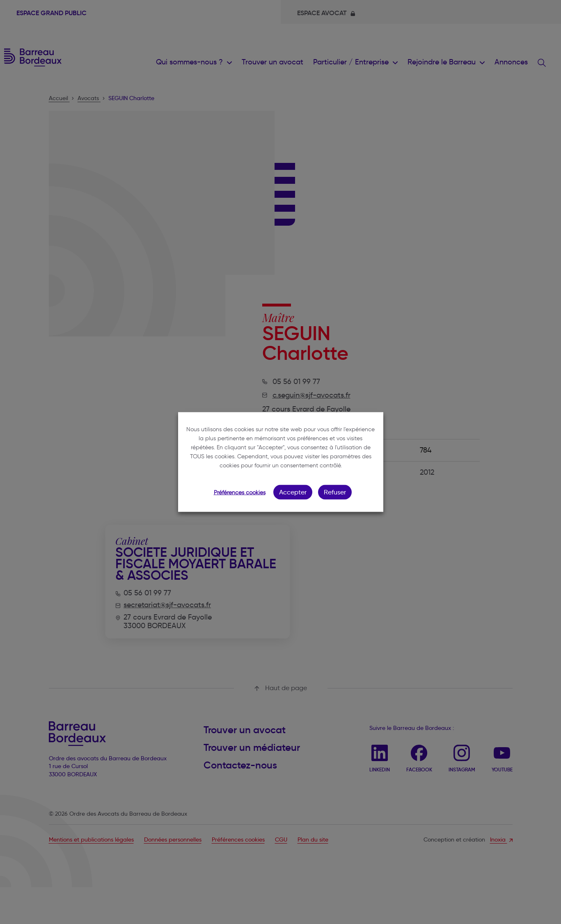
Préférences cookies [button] (240, 493)
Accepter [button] (293, 492)
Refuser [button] (335, 492)
